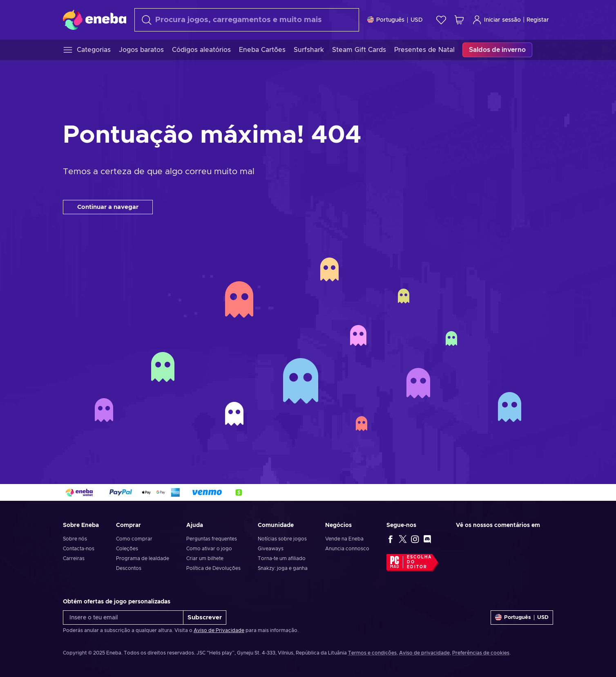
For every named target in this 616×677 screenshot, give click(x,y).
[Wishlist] (441, 20)
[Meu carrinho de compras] (459, 20)
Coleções (127, 549)
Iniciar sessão (497, 20)
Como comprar (134, 539)
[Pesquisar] (247, 20)
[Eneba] (95, 20)
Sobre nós (75, 539)
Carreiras (74, 558)
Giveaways (271, 549)
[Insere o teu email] (123, 618)
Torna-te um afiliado (282, 558)
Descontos (129, 568)
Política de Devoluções (213, 568)
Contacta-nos (79, 549)
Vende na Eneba (344, 539)
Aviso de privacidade (424, 653)
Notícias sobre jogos (282, 539)
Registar (538, 20)
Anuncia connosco (347, 549)
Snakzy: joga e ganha (283, 568)
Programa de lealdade (143, 558)
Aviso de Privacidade (219, 630)
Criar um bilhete (205, 558)
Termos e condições (372, 653)
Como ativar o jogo (209, 549)
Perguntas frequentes (212, 539)
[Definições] (395, 20)
